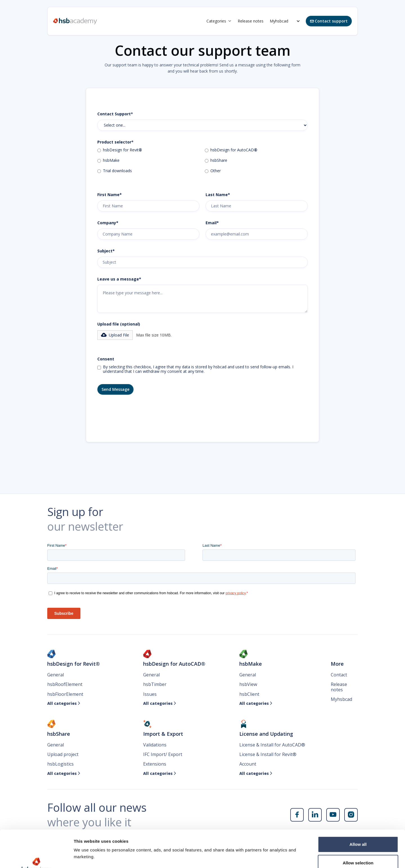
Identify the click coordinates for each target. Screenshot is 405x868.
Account (248, 764)
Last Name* (218, 195)
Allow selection (358, 831)
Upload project (63, 754)
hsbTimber (155, 684)
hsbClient (249, 694)
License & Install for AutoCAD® (272, 745)
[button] (219, 21)
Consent (106, 359)
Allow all (358, 812)
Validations (155, 745)
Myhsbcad (279, 21)
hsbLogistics (60, 764)
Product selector (115, 142)
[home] (75, 21)
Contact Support (115, 114)
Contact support (329, 21)
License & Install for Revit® (268, 754)
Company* (108, 223)
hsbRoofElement (65, 684)
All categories (64, 703)
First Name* (110, 195)
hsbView (248, 684)
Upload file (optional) (119, 324)
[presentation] (140, 414)
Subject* (106, 251)
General (56, 675)
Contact (339, 675)
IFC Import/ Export (163, 754)
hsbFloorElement (65, 694)
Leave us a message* (119, 279)
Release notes (251, 21)
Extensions (155, 764)
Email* (212, 223)
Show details (295, 857)
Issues (150, 694)
